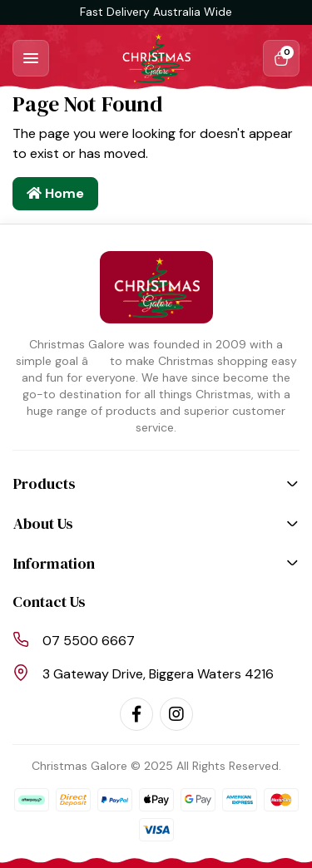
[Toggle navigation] (31, 58)
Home (55, 193)
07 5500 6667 (89, 641)
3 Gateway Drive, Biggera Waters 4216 (158, 674)
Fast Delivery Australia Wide (156, 12)
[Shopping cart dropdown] (281, 58)
